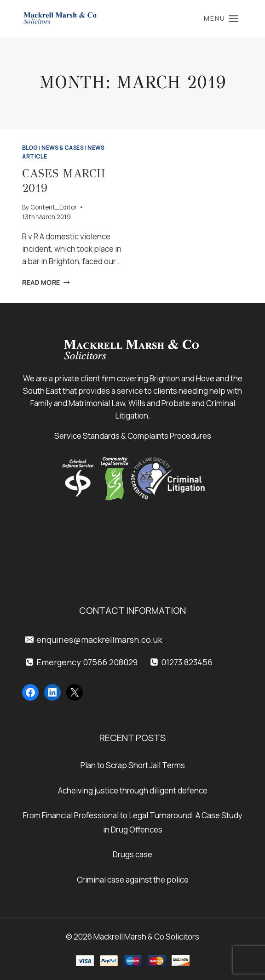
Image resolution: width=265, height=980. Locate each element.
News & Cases (62, 148)
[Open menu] (221, 18)
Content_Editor (54, 207)
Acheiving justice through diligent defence (133, 790)
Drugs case (132, 854)
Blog (30, 148)
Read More (46, 283)
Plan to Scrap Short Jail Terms (133, 765)
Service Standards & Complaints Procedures (133, 436)
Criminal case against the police (133, 880)
